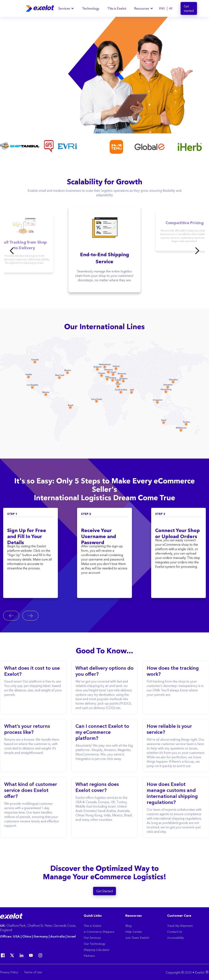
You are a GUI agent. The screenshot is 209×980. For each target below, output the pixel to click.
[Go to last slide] (11, 616)
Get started (189, 8)
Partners (89, 956)
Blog (128, 926)
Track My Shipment (180, 926)
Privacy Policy (9, 972)
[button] (66, 8)
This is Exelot (117, 8)
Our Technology (94, 944)
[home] (40, 9)
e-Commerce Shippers (99, 932)
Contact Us (175, 932)
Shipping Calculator (97, 950)
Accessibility (175, 938)
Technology (91, 8)
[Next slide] (30, 616)
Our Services (92, 938)
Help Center (134, 932)
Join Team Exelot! (137, 938)
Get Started (104, 891)
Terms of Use (33, 972)
